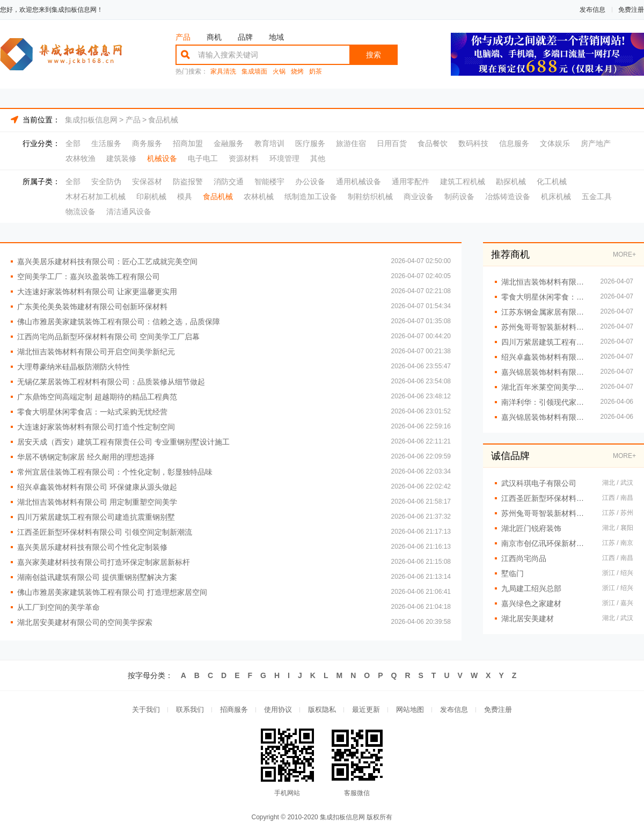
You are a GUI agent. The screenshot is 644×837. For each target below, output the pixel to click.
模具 (185, 196)
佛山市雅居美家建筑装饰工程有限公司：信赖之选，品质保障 (119, 322)
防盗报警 (188, 181)
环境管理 (284, 158)
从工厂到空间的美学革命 (58, 607)
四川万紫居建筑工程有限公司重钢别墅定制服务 (546, 342)
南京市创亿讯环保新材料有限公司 (546, 543)
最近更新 (366, 709)
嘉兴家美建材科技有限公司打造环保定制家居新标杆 (104, 562)
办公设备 (310, 181)
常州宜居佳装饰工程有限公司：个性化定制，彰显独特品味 (115, 472)
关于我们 (146, 709)
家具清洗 (223, 72)
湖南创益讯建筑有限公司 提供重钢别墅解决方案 (97, 577)
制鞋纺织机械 (370, 196)
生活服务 (106, 143)
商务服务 (147, 143)
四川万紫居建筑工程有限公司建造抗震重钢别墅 (96, 517)
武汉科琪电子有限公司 (539, 483)
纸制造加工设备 (311, 196)
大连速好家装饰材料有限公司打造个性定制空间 (96, 427)
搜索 (374, 55)
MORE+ (624, 254)
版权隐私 (322, 709)
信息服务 (514, 143)
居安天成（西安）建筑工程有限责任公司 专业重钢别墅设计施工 (123, 442)
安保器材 (147, 181)
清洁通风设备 (129, 212)
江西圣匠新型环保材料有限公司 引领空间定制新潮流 (105, 532)
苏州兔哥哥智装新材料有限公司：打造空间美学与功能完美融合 (546, 327)
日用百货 (392, 143)
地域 (276, 37)
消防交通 (229, 181)
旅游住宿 (351, 143)
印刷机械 (151, 196)
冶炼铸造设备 (508, 196)
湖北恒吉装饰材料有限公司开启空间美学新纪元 (96, 352)
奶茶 (316, 72)
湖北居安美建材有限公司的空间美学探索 (85, 622)
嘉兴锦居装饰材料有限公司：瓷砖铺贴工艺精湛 (546, 372)
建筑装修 (121, 158)
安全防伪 (106, 181)
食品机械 (163, 120)
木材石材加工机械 (96, 196)
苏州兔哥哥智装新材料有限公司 (546, 513)
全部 (73, 143)
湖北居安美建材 (528, 618)
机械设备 (162, 158)
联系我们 (190, 709)
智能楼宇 (269, 181)
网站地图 (410, 709)
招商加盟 (188, 143)
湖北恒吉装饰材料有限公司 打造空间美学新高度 (546, 282)
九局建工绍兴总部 (531, 588)
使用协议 (278, 709)
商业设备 (419, 196)
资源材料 (244, 158)
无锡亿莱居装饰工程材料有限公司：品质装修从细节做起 (111, 382)
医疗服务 (310, 143)
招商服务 (234, 709)
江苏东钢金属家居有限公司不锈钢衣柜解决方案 (546, 312)
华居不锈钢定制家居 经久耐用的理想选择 (86, 457)
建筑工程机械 (463, 181)
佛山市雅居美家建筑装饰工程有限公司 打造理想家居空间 (112, 592)
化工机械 (552, 181)
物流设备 (80, 212)
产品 (183, 37)
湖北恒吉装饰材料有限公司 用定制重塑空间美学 (97, 502)
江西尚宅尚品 (524, 558)
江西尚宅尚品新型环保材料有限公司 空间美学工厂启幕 (108, 337)
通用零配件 (411, 181)
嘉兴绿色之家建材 (531, 603)
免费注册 (631, 10)
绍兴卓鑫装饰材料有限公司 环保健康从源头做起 (97, 487)
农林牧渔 (80, 158)
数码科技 (473, 143)
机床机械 (556, 196)
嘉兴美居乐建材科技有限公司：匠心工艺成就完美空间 (107, 261)
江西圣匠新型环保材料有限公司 (546, 498)
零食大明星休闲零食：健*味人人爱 (546, 297)
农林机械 (259, 196)
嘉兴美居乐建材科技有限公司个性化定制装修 (92, 547)
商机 (214, 37)
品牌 (245, 37)
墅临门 (513, 573)
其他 (318, 158)
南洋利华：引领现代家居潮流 (546, 402)
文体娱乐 (555, 143)
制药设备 (459, 196)
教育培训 (269, 143)
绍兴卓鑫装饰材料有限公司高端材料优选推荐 (546, 357)
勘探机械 (511, 181)
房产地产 (596, 143)
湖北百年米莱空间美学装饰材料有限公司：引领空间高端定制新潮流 (546, 387)
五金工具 (597, 196)
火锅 (279, 72)
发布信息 (592, 10)
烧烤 (297, 72)
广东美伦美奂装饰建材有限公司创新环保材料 (92, 307)
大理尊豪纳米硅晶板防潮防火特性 (74, 367)
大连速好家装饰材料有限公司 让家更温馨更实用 (97, 292)
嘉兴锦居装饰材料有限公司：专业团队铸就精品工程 (546, 417)
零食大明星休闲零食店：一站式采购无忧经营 (92, 412)
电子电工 (203, 158)
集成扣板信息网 (91, 120)
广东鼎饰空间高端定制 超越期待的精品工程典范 (97, 397)
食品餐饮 (433, 143)
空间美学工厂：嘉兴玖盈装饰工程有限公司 (89, 276)
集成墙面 (254, 72)
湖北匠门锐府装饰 (531, 528)
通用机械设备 (358, 181)
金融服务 (229, 143)
